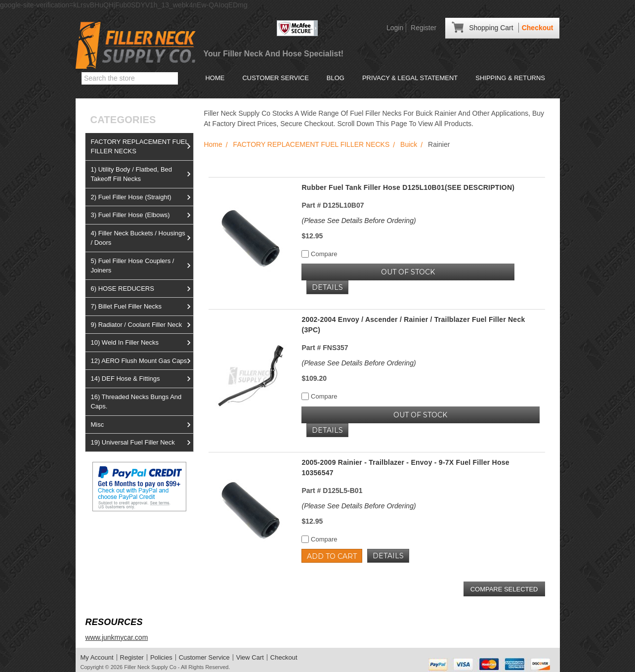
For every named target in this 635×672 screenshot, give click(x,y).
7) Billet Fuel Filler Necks (142, 307)
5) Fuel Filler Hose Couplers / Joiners (142, 266)
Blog (336, 78)
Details (327, 287)
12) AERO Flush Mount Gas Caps (142, 361)
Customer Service (275, 78)
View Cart (250, 657)
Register (423, 28)
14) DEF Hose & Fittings (142, 379)
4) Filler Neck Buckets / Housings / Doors (142, 238)
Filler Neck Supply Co (150, 667)
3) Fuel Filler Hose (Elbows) (142, 215)
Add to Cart (332, 556)
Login (395, 28)
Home (215, 78)
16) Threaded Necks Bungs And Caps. (136, 402)
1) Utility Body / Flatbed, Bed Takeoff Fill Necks (142, 174)
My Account (97, 657)
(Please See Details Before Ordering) (359, 221)
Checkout (538, 28)
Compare (319, 254)
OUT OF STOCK (408, 272)
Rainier (439, 144)
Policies (161, 657)
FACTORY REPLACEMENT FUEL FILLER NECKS (142, 147)
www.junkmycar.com (116, 637)
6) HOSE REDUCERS (142, 289)
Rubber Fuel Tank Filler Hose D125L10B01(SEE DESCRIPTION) (408, 187)
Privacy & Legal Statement (410, 78)
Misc (142, 425)
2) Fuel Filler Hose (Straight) (142, 197)
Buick (409, 144)
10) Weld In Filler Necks (142, 343)
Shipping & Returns (510, 78)
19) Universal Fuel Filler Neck (142, 443)
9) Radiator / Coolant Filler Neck (142, 325)
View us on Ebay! (112, 535)
